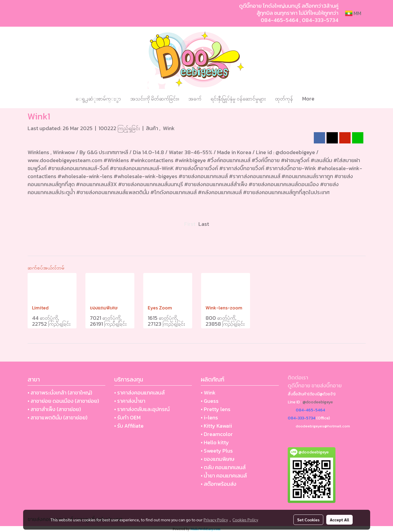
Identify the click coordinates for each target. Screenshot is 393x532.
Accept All (339, 520)
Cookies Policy (245, 520)
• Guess (210, 401)
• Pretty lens (216, 409)
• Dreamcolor (217, 434)
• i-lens (209, 417)
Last (204, 224)
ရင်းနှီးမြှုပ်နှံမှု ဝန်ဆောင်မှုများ (238, 99)
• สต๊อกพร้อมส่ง (219, 484)
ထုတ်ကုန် (284, 99)
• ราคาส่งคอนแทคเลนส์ (139, 393)
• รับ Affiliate (129, 426)
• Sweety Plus (217, 451)
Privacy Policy (216, 520)
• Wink (208, 393)
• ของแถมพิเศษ (218, 459)
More (308, 99)
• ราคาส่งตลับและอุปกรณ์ (142, 409)
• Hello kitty (215, 442)
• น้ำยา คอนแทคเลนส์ (224, 476)
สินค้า (153, 128)
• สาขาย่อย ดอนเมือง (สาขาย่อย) (63, 401)
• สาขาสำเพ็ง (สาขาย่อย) (54, 409)
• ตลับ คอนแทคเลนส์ (223, 467)
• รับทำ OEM (127, 417)
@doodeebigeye (318, 402)
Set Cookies (308, 520)
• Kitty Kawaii (216, 426)
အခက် (195, 99)
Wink (169, 128)
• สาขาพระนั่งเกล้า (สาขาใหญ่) (60, 393)
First (190, 224)
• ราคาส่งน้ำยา (130, 401)
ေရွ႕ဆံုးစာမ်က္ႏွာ (98, 99)
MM (353, 13)
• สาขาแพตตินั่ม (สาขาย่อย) (58, 417)
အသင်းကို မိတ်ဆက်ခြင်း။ (155, 99)
